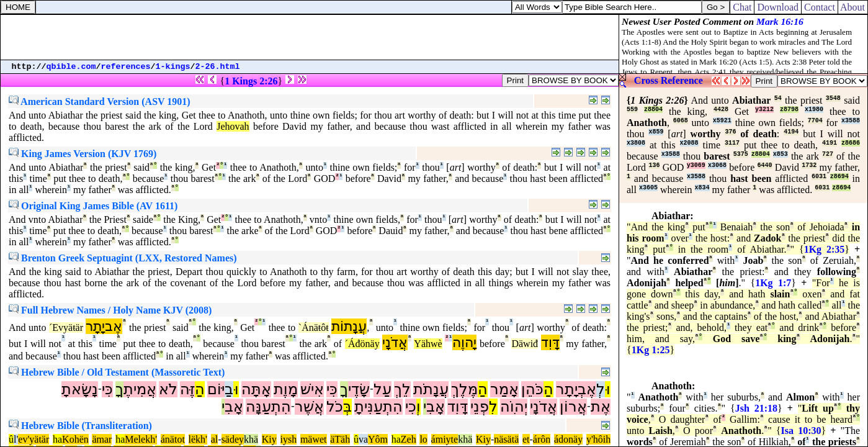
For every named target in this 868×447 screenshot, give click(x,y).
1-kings (173, 67)
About (853, 7)
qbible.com (71, 67)
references (126, 67)
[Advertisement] (310, 37)
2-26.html (218, 67)
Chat (742, 7)
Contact (820, 7)
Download (778, 7)
